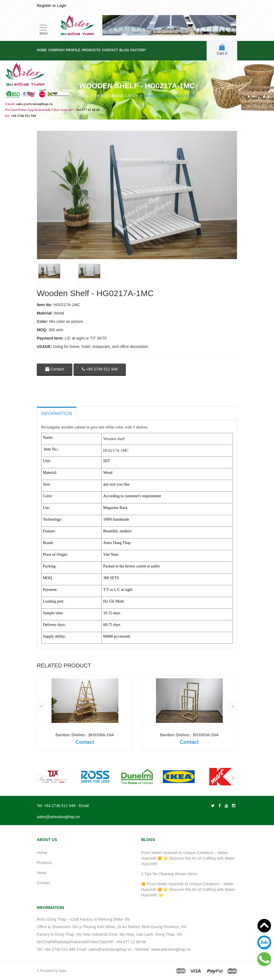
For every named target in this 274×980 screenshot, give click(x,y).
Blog (124, 50)
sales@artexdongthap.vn (58, 817)
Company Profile (64, 50)
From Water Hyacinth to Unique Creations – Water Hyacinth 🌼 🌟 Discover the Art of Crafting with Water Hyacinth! (188, 858)
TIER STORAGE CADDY (116, 96)
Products (91, 50)
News (42, 873)
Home (42, 50)
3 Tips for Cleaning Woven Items (169, 874)
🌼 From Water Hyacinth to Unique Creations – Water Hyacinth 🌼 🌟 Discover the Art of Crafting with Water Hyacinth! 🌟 (188, 889)
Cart (222, 50)
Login (62, 6)
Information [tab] (57, 414)
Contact (110, 50)
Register (44, 6)
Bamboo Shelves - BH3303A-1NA (189, 735)
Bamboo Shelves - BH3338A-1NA (85, 735)
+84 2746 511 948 (100, 369)
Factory (138, 50)
